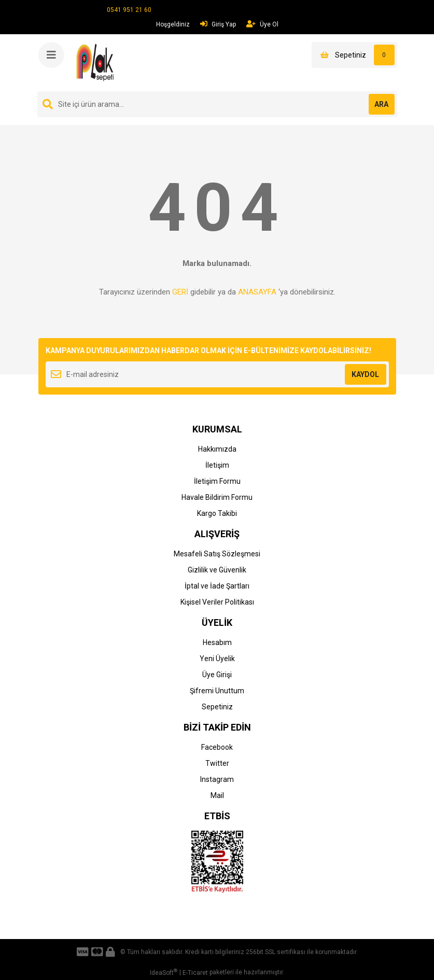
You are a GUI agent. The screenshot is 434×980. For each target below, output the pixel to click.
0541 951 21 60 (129, 10)
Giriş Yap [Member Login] (218, 24)
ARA (381, 104)
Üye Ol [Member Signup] (262, 24)
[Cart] (354, 55)
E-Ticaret (195, 973)
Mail (217, 795)
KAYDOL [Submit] (365, 374)
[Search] (217, 104)
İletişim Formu (217, 481)
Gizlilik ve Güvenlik (217, 570)
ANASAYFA (257, 292)
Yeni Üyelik (217, 659)
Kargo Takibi (217, 513)
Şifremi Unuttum (217, 691)
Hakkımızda (217, 449)
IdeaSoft (164, 972)
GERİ (180, 292)
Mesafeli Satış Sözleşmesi (217, 554)
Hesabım (217, 642)
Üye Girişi (217, 675)
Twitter (217, 763)
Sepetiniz (217, 707)
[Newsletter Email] (217, 374)
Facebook (217, 747)
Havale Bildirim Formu (217, 497)
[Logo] (97, 62)
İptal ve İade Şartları (217, 586)
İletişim (217, 465)
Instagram (217, 779)
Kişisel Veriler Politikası (217, 602)
